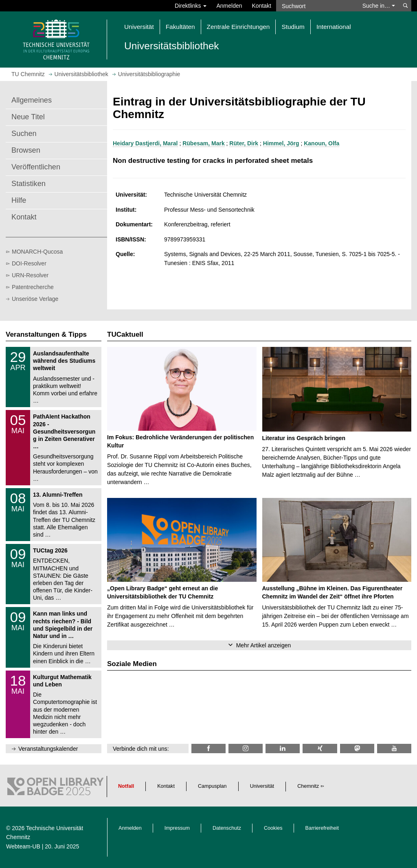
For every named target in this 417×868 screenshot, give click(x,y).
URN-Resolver (30, 275)
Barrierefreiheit (322, 828)
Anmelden (229, 6)
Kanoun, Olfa (322, 143)
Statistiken (29, 184)
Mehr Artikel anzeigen (264, 645)
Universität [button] (139, 27)
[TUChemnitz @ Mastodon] (357, 749)
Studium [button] (293, 27)
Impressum (177, 828)
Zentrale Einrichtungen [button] (238, 27)
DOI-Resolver (29, 263)
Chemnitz (308, 786)
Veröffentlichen (36, 167)
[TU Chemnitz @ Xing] (320, 749)
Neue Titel (28, 117)
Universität (262, 786)
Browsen (26, 150)
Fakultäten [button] (180, 27)
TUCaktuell (125, 334)
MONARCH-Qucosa (37, 252)
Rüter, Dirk (244, 143)
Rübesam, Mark (203, 143)
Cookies (273, 828)
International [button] (334, 27)
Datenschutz (227, 828)
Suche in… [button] (379, 6)
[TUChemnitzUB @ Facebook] (208, 749)
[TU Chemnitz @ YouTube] (394, 749)
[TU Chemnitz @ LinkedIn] (283, 749)
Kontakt (262, 6)
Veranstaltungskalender (48, 749)
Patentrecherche (33, 287)
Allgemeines (32, 100)
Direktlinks (191, 6)
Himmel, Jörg (281, 143)
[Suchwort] (317, 6)
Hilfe (19, 200)
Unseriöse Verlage (35, 299)
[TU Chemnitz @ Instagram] (246, 749)
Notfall (126, 786)
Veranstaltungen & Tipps (46, 334)
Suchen (24, 134)
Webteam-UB (23, 846)
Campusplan (212, 786)
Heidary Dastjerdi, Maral (145, 143)
